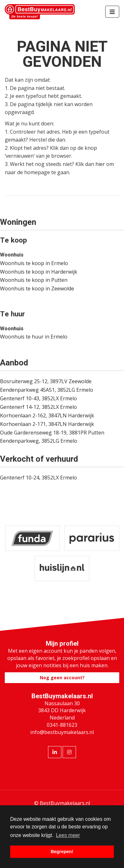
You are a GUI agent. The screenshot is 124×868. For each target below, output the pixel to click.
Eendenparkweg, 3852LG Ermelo (39, 441)
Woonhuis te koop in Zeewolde (37, 288)
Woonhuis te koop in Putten (34, 280)
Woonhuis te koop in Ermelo (34, 263)
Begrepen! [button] (62, 852)
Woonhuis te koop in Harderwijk (39, 272)
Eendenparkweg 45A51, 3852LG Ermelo (47, 390)
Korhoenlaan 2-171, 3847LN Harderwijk (47, 424)
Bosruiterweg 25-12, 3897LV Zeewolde (46, 381)
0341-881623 (62, 725)
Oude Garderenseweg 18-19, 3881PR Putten (52, 433)
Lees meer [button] (68, 835)
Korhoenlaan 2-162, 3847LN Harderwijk (47, 415)
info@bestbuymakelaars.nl (62, 732)
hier (100, 164)
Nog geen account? (62, 678)
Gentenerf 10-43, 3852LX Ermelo (38, 398)
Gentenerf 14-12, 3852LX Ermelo (38, 407)
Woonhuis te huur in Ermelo (34, 337)
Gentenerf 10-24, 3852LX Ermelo (38, 478)
